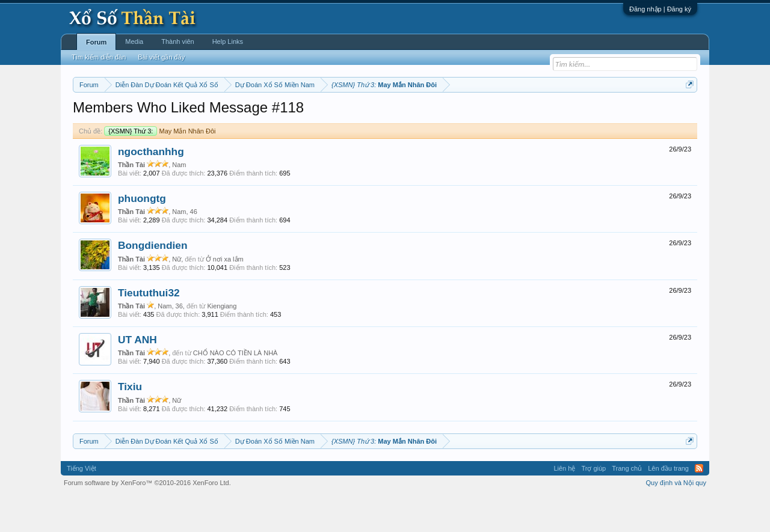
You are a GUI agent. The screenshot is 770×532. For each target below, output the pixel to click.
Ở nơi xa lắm (225, 295)
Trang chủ (627, 504)
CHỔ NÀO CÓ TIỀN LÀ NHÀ (236, 389)
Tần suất (542, 115)
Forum (96, 42)
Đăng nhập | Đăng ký (660, 9)
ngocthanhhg (151, 188)
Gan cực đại (502, 115)
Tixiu (130, 423)
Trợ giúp (593, 504)
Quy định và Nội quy (676, 519)
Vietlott (206, 115)
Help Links (228, 41)
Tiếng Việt (82, 504)
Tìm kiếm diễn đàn (99, 57)
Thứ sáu (359, 115)
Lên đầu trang (668, 504)
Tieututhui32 (149, 329)
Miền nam (97, 115)
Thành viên (177, 41)
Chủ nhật (426, 115)
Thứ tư (293, 115)
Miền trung (172, 115)
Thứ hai (235, 115)
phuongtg (142, 234)
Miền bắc (134, 115)
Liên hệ (564, 504)
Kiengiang (222, 342)
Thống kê (461, 115)
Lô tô (570, 115)
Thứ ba (265, 115)
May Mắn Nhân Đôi (160, 167)
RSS (699, 504)
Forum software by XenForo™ (147, 519)
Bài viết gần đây (161, 57)
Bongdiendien (153, 282)
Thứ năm (325, 115)
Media (134, 41)
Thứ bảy (391, 115)
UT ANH (137, 376)
